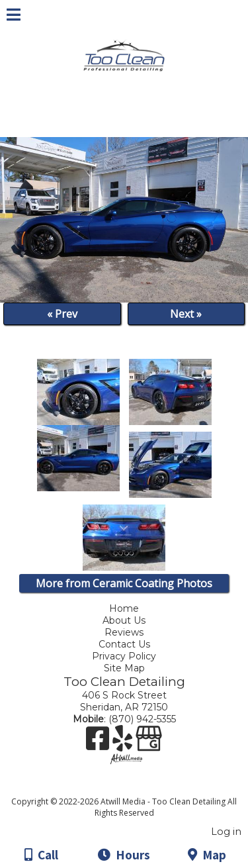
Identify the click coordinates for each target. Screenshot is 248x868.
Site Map (124, 668)
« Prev (62, 314)
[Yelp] (124, 743)
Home (124, 608)
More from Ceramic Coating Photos (124, 583)
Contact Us (124, 644)
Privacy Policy (126, 656)
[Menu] (14, 17)
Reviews (124, 632)
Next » (186, 314)
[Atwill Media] (136, 787)
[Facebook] (99, 743)
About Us (124, 620)
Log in (226, 832)
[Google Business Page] (149, 743)
